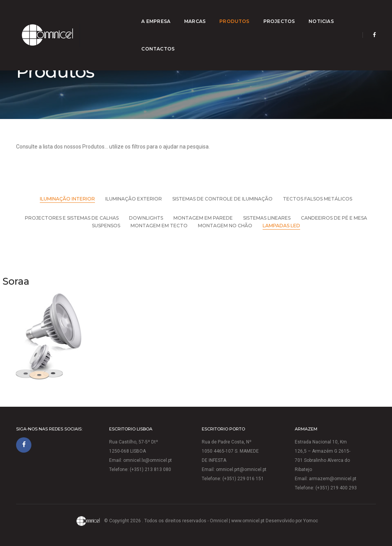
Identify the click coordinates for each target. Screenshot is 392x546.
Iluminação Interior (67, 199)
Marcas (161, 14)
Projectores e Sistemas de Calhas (72, 218)
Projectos (245, 14)
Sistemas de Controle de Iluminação (222, 199)
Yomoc (311, 521)
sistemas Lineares (267, 218)
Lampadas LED (281, 226)
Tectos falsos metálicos (318, 199)
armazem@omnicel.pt (333, 479)
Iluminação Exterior (134, 199)
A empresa (122, 14)
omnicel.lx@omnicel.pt (148, 460)
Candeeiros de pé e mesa (334, 218)
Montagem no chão (225, 226)
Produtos (200, 14)
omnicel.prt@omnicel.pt (241, 469)
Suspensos (106, 226)
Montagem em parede (203, 218)
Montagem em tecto (159, 226)
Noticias (287, 14)
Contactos (330, 14)
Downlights (146, 218)
